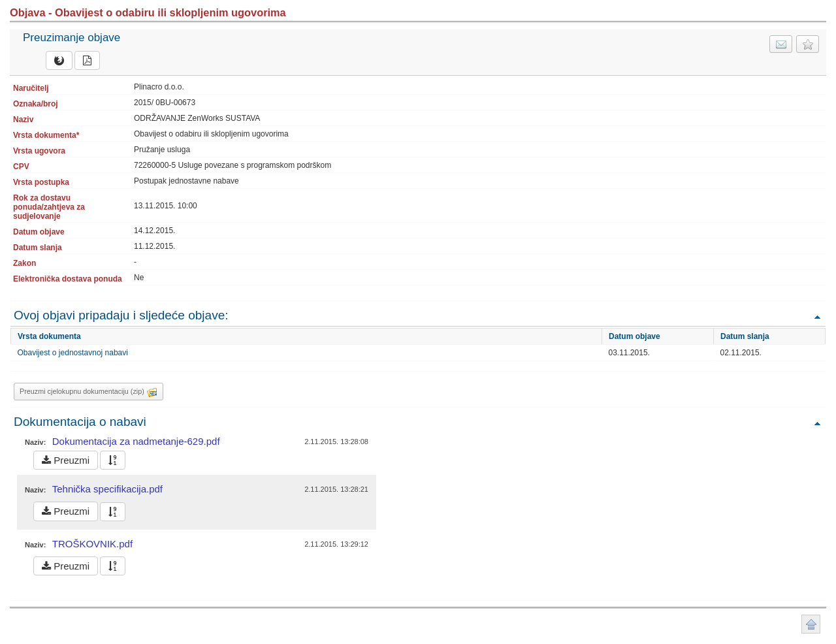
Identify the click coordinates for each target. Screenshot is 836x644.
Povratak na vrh (817, 316)
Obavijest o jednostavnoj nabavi (73, 353)
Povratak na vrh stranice (811, 624)
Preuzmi (66, 460)
